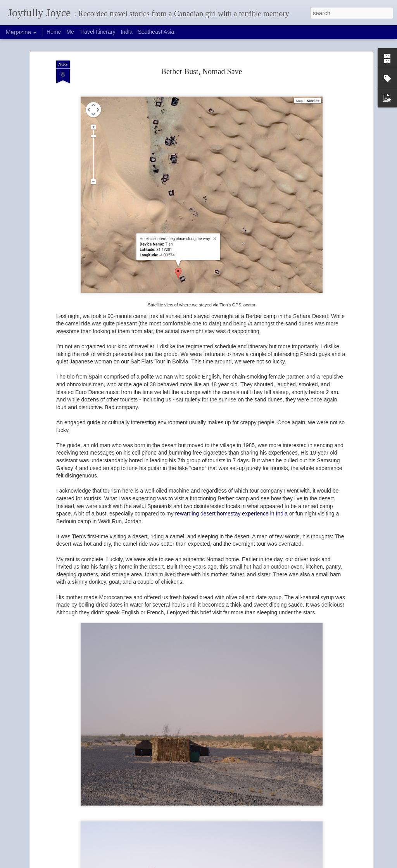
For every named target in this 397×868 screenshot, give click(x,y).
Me (70, 32)
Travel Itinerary (98, 32)
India (126, 32)
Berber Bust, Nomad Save (202, 71)
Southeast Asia (156, 32)
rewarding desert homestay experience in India (231, 514)
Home (54, 32)
